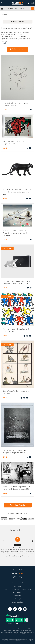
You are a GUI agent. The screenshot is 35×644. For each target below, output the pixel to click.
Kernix (29, 641)
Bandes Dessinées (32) (26, 630)
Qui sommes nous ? (18, 583)
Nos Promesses (17, 592)
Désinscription (18, 596)
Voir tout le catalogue (18, 9)
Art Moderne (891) (8, 630)
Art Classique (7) (16, 629)
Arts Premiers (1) (17, 630)
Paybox (20, 641)
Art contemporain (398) (25, 629)
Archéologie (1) (8, 629)
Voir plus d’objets (18, 505)
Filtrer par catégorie (17, 21)
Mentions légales (17, 599)
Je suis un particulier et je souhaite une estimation (17, 589)
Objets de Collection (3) (29, 632)
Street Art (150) (22, 634)
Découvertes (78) (5, 632)
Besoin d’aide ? (18, 586)
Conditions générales (18, 602)
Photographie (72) (14, 634)
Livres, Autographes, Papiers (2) (16, 632)
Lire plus (4, 43)
